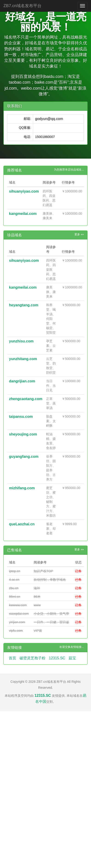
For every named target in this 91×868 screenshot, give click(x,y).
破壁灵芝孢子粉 (32, 658)
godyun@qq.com (49, 119)
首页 (12, 658)
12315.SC (57, 658)
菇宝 (72, 658)
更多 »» (79, 234)
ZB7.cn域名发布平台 (22, 6)
